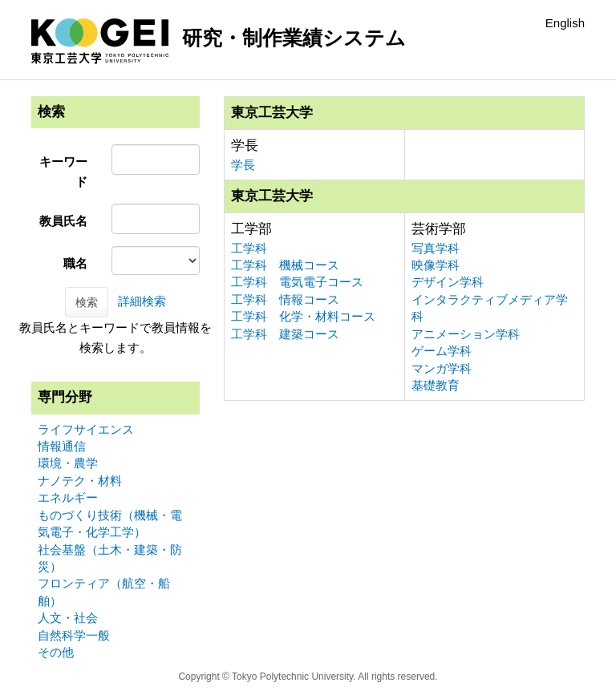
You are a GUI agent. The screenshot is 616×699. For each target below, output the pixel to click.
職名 (75, 263)
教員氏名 (63, 221)
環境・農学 (68, 463)
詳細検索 (142, 301)
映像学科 (436, 265)
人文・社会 (68, 618)
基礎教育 (436, 385)
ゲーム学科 (442, 351)
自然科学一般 (74, 635)
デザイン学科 (448, 282)
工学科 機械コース (285, 265)
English (565, 23)
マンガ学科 (442, 368)
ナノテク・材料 (80, 481)
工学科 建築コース (285, 334)
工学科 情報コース (285, 299)
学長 (243, 165)
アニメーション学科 (466, 334)
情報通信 (62, 446)
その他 (56, 652)
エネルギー (68, 497)
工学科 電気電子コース (297, 282)
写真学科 (436, 248)
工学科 (249, 248)
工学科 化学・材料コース (303, 316)
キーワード (63, 172)
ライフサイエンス (86, 429)
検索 (87, 302)
